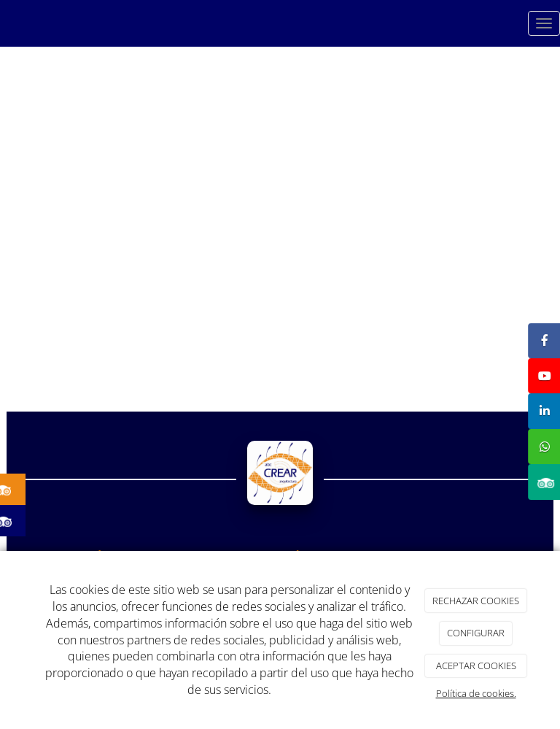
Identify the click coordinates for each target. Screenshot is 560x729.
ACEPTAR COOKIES (476, 666)
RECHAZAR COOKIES (476, 601)
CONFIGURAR (476, 633)
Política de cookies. (476, 693)
